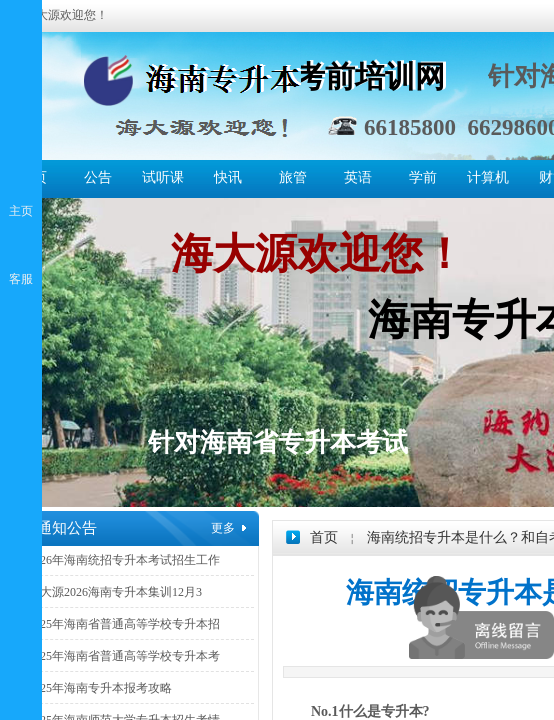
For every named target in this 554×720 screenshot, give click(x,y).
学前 (423, 177)
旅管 (293, 177)
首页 (324, 537)
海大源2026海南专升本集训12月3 (115, 592)
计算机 (488, 177)
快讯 (228, 177)
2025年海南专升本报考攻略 (100, 688)
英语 (358, 177)
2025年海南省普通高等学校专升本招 (124, 624)
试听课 (163, 177)
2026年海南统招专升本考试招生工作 (124, 560)
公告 (98, 177)
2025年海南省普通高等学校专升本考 (124, 656)
